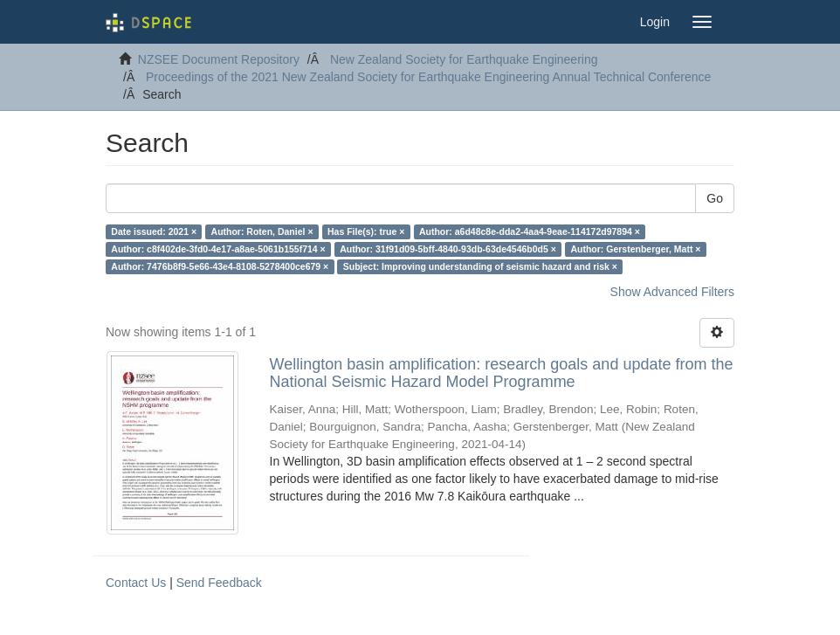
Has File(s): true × (366, 231)
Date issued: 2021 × (154, 231)
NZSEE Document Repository (219, 59)
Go (715, 198)
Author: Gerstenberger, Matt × (635, 249)
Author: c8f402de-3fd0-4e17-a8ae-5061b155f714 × (218, 249)
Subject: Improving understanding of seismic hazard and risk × (480, 266)
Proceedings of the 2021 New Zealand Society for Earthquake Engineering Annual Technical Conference (428, 77)
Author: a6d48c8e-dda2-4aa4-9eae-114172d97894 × (530, 231)
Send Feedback (219, 583)
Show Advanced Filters (672, 292)
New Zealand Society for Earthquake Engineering (464, 59)
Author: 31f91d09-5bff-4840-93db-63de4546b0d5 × (448, 249)
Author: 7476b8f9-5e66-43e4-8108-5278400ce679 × (220, 266)
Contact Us (136, 583)
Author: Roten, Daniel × (262, 231)
